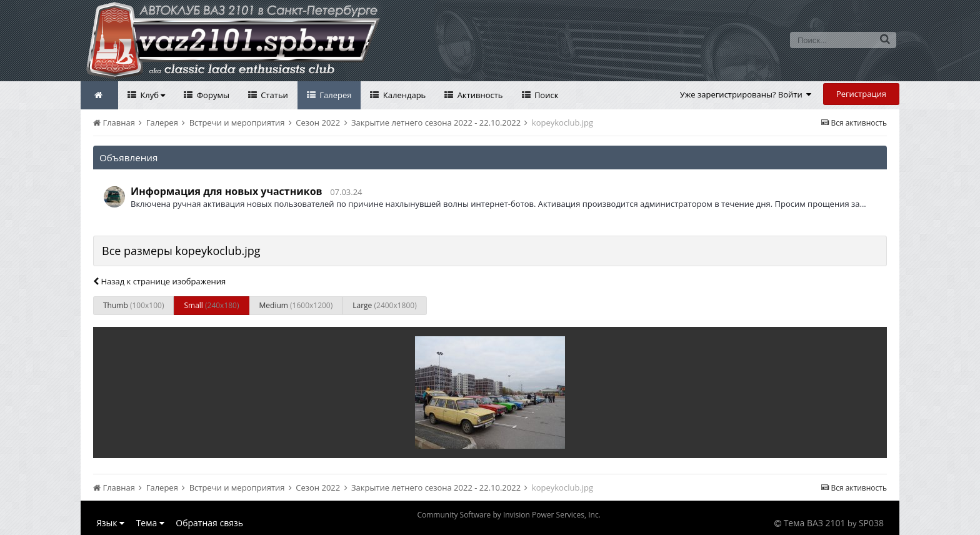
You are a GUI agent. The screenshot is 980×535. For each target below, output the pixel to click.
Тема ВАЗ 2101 (815, 523)
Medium (296, 305)
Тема (150, 523)
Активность (479, 95)
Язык (110, 523)
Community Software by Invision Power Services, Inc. (508, 515)
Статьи (273, 95)
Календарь (403, 95)
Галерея (335, 95)
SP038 (871, 523)
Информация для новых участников (227, 191)
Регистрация (861, 94)
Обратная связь (209, 523)
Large (384, 305)
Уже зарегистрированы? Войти (746, 94)
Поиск (546, 95)
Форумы (212, 95)
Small (211, 305)
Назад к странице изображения (159, 281)
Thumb (133, 305)
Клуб (152, 95)
